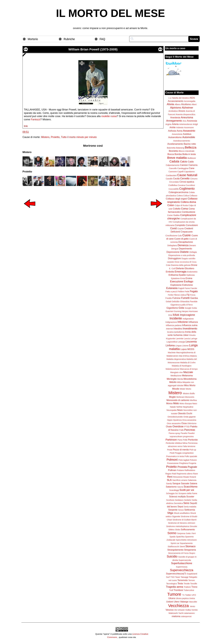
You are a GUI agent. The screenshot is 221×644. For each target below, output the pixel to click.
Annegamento (174, 121)
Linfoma (170, 345)
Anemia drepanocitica (185, 114)
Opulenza (177, 420)
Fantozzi (36, 119)
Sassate (185, 483)
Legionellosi (172, 342)
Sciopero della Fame (188, 493)
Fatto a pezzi (171, 291)
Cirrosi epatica (187, 182)
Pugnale (192, 467)
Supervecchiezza (182, 570)
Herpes (185, 311)
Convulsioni (192, 225)
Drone (194, 265)
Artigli (195, 124)
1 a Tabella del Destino (179, 98)
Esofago (189, 281)
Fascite (194, 288)
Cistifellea (173, 185)
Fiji (188, 295)
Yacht (181, 613)
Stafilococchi (173, 547)
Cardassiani (171, 175)
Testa (180, 583)
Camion (184, 165)
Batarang (180, 148)
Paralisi (184, 433)
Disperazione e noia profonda (182, 255)
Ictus (176, 315)
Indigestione (188, 319)
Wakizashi (173, 613)
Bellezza (191, 147)
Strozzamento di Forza (178, 553)
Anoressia (192, 121)
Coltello (177, 209)
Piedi (172, 453)
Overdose (178, 426)
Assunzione (177, 134)
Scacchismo (190, 487)
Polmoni (172, 460)
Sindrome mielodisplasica (178, 526)
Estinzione (188, 285)
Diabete (184, 252)
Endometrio (192, 272)
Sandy (169, 484)
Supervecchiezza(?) (176, 574)
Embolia (170, 272)
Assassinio (189, 131)
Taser (178, 577)
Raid (174, 474)
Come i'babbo (173, 215)
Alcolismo (186, 104)
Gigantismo (172, 308)
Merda (180, 379)
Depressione (173, 252)
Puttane (180, 470)
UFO (194, 595)
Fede (187, 291)
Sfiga (170, 513)
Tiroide (187, 584)
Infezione (183, 322)
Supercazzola (185, 560)
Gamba (194, 298)
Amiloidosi (173, 111)
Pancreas (190, 430)
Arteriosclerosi (186, 124)
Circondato (174, 182)
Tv (183, 595)
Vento (192, 606)
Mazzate (188, 372)
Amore (182, 111)
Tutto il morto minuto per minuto (79, 137)
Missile (176, 389)
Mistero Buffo (189, 394)
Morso (169, 403)
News (180, 410)
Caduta (174, 161)
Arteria (175, 124)
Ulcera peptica (182, 598)
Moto (176, 403)
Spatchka (180, 537)
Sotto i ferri (191, 533)
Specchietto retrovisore (186, 540)
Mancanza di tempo (189, 369)
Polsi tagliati (184, 460)
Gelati (168, 302)
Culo (180, 236)
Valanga (184, 602)
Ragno (168, 474)
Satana (193, 483)
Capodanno (189, 172)
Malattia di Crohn (188, 363)
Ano (184, 121)
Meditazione (176, 376)
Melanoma (187, 375)
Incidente (176, 318)
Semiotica (178, 503)
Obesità (182, 413)
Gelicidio (176, 302)
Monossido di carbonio (178, 400)
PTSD (187, 427)
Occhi (189, 413)
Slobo (178, 530)
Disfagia (193, 252)
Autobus (187, 134)
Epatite (182, 275)
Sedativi (188, 500)
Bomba (178, 154)
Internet (169, 329)
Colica (186, 196)
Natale (173, 407)
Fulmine (176, 298)
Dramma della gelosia (181, 265)
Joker (186, 335)
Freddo (169, 298)
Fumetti (185, 298)
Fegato (194, 291)
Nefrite (179, 407)
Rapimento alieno (185, 474)
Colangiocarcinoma (178, 192)
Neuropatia (172, 410)
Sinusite (193, 526)
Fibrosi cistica (180, 295)
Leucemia (191, 342)
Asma (179, 131)
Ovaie (169, 426)
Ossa (184, 423)
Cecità (176, 179)
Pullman (172, 470)
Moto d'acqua (186, 404)
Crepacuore (187, 232)
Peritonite (193, 440)
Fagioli (181, 288)
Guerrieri (170, 311)
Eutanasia (172, 288)
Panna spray (174, 433)
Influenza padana (174, 325)
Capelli (181, 172)
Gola (181, 308)
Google (188, 308)
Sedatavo (179, 500)
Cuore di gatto (182, 239)
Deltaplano (172, 245)
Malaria (193, 356)
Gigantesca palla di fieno (182, 305)
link (26, 126)
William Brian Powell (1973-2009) (93, 49)
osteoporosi (186, 616)
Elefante (180, 268)
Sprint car (175, 543)
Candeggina (183, 168)
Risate (186, 477)
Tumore (174, 594)
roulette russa (109, 116)
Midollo (173, 382)
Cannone (173, 172)
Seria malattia (190, 507)
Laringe (194, 339)
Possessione (173, 463)
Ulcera (172, 598)
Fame (187, 288)
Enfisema (173, 275)
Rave (195, 474)
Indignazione (171, 322)
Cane (192, 168)
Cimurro (194, 179)
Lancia (187, 339)
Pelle (185, 440)
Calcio (184, 162)
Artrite (173, 127)
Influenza (193, 322)
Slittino (171, 530)
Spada (173, 537)
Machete (172, 353)
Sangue (176, 483)
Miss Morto (190, 385)
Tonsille (194, 584)
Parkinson (171, 440)
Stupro (192, 553)
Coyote (181, 229)
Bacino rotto (190, 144)
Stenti (182, 547)
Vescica (170, 610)
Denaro (192, 245)
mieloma (176, 616)
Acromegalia (190, 101)
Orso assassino (174, 423)
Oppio (170, 420)
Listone (185, 346)
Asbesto (180, 128)
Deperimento (185, 249)
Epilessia (191, 275)
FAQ (102, 39)
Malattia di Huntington (182, 366)
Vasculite (193, 602)
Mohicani (180, 397)
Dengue (175, 249)
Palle (182, 430)
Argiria (168, 124)
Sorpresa (181, 533)
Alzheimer (187, 108)
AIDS (192, 98)
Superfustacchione (182, 563)
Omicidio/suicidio (175, 417)
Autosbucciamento (182, 141)
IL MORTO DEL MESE (111, 13)
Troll (171, 590)
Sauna (180, 487)
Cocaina (181, 185)
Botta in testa (189, 154)
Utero (177, 602)
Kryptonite (171, 339)
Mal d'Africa (184, 356)
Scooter (190, 496)
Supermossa (182, 567)
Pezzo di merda (181, 450)
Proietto (55, 137)
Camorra (193, 165)
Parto (180, 440)
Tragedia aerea (175, 587)
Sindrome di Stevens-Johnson (182, 523)
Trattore (187, 587)
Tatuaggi (184, 577)
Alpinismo (176, 108)
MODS (191, 349)
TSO (173, 577)
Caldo (191, 162)
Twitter (188, 595)
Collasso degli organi (176, 199)
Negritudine (188, 407)
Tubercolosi (189, 590)
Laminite (179, 339)
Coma (184, 209)
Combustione (188, 212)
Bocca (171, 154)
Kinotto (192, 335)
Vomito (195, 610)
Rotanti (193, 477)
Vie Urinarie (179, 610)
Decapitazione (186, 242)
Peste (170, 450)
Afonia (170, 104)
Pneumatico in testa (175, 456)
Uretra (192, 598)
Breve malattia (177, 158)
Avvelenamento (175, 144)
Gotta (194, 308)
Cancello (173, 168)
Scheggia (170, 493)
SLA (169, 480)
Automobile (189, 137)
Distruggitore (174, 258)
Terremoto (183, 580)
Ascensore (189, 128)
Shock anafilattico (182, 513)
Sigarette (176, 516)
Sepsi (180, 506)
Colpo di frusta (181, 205)
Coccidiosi (190, 185)
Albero (178, 104)
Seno (186, 503)
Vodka (188, 610)
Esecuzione (177, 281)
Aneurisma (187, 118)
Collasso (193, 196)
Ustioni (170, 602)
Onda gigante (189, 417)
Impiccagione (187, 315)
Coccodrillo (174, 189)
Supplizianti (192, 574)
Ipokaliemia (179, 332)
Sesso (181, 510)
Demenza (183, 245)
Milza (180, 382)
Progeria (192, 463)
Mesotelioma (190, 379)
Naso (195, 404)
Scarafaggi (174, 490)
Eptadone (175, 278)
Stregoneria (190, 550)
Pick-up (193, 450)
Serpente (173, 510)
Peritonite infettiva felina (177, 443)
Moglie (172, 397)
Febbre (181, 291)
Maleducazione (172, 369)
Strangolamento (175, 550)
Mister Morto (185, 389)
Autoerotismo (175, 137)
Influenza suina (190, 325)
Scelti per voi (187, 490)
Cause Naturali (187, 175)
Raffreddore (190, 470)
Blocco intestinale (186, 151)
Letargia (181, 342)
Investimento (190, 329)
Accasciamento (176, 101)
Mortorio (33, 39)
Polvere (193, 460)
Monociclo (190, 397)
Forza (193, 295)
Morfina (193, 400)
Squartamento (186, 543)
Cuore (187, 235)
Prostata (182, 467)
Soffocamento (188, 529)
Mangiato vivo (177, 372)
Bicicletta (173, 151)
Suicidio (172, 556)
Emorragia (180, 272)
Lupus (184, 349)
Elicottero (189, 268)
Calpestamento (173, 165)
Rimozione (178, 477)
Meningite (172, 379)
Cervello (185, 179)
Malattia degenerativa (176, 359)
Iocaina (170, 332)
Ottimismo (192, 423)
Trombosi (178, 590)
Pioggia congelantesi (184, 453)
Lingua (178, 346)
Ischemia (178, 335)
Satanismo (171, 487)
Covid (174, 228)
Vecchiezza (178, 606)
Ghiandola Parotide (189, 302)
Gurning (178, 311)
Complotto (180, 225)
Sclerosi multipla (177, 496)
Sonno (172, 533)
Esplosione (176, 285)
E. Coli (172, 269)
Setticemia (190, 510)
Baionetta (171, 148)
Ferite (171, 295)
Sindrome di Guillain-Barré (185, 520)
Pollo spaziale (191, 456)
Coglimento (187, 189)
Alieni (194, 104)
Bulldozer (192, 158)
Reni (170, 477)
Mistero (45, 137)
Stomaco (190, 546)
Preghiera (184, 463)
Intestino (178, 329)
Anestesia (175, 118)
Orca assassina (189, 420)
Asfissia (172, 131)
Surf (168, 577)
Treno (194, 587)
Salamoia (192, 480)
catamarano (189, 613)
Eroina (189, 278)
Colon (171, 205)
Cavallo (169, 179)
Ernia (183, 278)
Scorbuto (170, 500)
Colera (180, 196)
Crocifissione (171, 236)
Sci (177, 493)
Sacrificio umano (180, 480)
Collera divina (188, 202)
